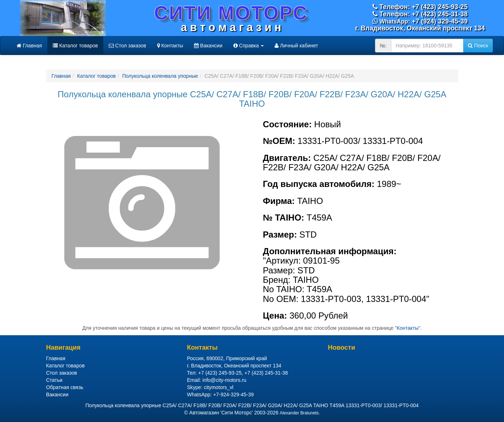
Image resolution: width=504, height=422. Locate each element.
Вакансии (208, 46)
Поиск (478, 46)
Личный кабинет (296, 46)
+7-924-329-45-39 (233, 395)
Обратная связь (65, 387)
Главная (29, 46)
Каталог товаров (75, 46)
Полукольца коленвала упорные (160, 76)
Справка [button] (249, 46)
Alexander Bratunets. (300, 413)
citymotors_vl (219, 387)
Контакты (170, 46)
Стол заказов (128, 46)
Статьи (54, 380)
